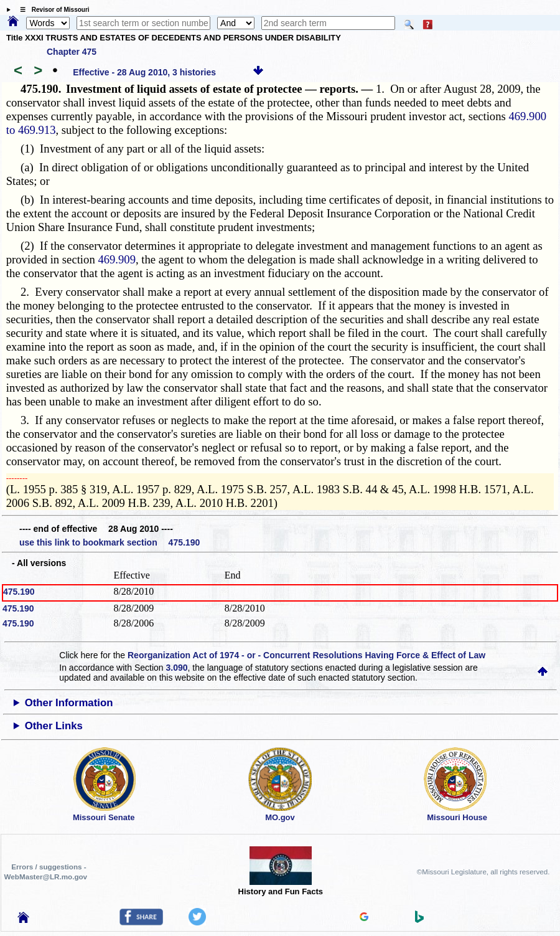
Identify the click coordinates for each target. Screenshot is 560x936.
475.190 (19, 592)
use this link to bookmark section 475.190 (110, 542)
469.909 (117, 259)
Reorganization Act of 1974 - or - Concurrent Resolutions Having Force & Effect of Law (306, 655)
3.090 (177, 668)
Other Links (54, 726)
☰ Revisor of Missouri (52, 10)
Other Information (69, 703)
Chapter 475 (72, 52)
